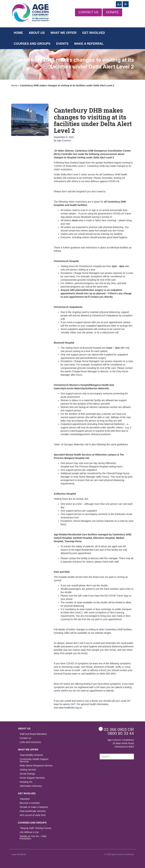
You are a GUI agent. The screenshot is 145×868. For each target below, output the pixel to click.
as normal (78, 499)
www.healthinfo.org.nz (70, 708)
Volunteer (25, 799)
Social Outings (27, 774)
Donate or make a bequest (34, 807)
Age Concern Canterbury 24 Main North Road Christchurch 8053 (121, 743)
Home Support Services (32, 778)
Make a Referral (89, 44)
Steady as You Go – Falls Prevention (33, 838)
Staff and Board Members (33, 734)
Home (18, 33)
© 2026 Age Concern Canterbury (119, 854)
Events (62, 44)
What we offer (63, 33)
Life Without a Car (29, 832)
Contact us (25, 738)
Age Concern (64, 141)
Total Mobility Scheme (31, 755)
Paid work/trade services (33, 811)
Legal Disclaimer (19, 854)
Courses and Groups (32, 44)
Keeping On (26, 782)
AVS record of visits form (33, 815)
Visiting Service (28, 770)
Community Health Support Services (34, 760)
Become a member (30, 803)
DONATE (112, 12)
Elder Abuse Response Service (36, 766)
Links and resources (30, 742)
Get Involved (94, 33)
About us (37, 33)
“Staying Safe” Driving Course (36, 828)
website (99, 633)
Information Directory (31, 786)
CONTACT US (88, 12)
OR (116, 729)
